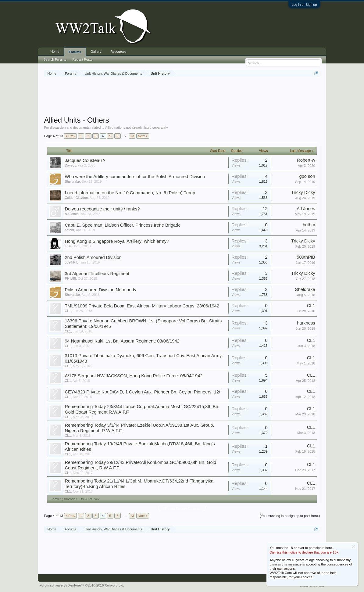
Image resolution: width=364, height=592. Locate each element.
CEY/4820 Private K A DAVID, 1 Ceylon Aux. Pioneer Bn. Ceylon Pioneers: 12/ (142, 392)
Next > (143, 136)
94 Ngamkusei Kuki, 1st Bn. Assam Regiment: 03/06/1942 (122, 341)
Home (55, 52)
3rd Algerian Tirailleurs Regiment (97, 274)
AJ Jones (71, 214)
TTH (68, 246)
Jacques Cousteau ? (85, 160)
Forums (75, 52)
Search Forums (55, 59)
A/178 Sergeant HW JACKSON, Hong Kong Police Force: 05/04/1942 (134, 376)
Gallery (96, 52)
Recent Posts (82, 59)
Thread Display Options (182, 508)
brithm (69, 230)
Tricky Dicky (303, 192)
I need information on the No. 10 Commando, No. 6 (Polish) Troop (130, 193)
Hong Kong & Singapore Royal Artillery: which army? (117, 241)
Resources (118, 52)
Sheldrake (72, 181)
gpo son (307, 176)
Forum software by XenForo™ (82, 585)
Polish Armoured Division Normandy (100, 290)
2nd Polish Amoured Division (93, 257)
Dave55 (70, 165)
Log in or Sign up (304, 5)
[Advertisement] (182, 97)
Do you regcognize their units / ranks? (102, 209)
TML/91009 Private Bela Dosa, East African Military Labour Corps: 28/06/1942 (142, 306)
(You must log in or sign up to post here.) (290, 516)
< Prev (70, 136)
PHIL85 (70, 278)
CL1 (68, 311)
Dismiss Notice (354, 546)
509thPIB (71, 262)
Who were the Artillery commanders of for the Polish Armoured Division (135, 177)
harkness (306, 323)
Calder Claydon (76, 198)
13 (132, 136)
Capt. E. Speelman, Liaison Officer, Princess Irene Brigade (123, 225)
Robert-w (306, 160)
